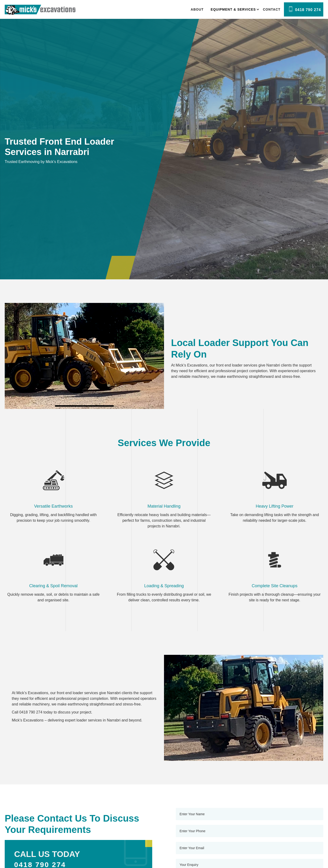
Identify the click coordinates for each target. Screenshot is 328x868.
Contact (272, 9)
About (197, 9)
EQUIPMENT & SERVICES (233, 9)
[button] (233, 9)
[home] (40, 10)
